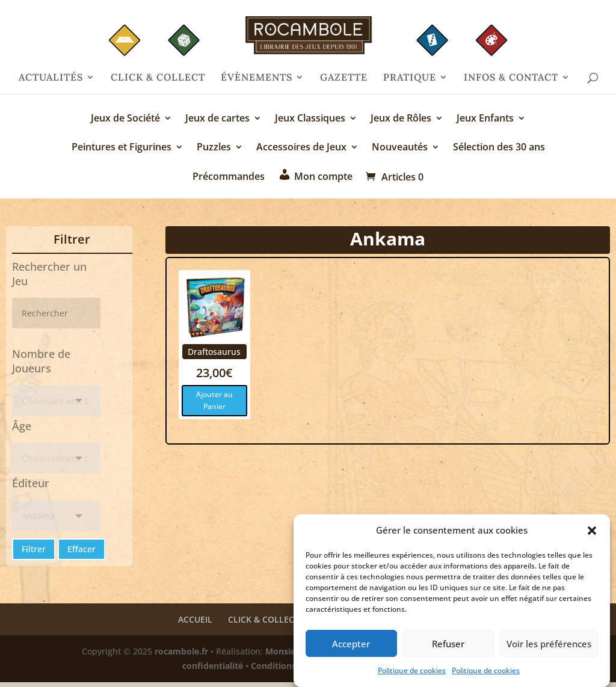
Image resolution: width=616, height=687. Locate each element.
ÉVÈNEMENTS (257, 78)
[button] (592, 532)
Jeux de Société (125, 119)
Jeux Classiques (310, 119)
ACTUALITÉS (51, 78)
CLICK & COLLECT (158, 78)
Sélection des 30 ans (499, 148)
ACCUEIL (195, 619)
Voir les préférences (549, 644)
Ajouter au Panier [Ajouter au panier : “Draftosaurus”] (214, 400)
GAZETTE (344, 78)
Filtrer (34, 549)
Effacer (82, 549)
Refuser (448, 644)
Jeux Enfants (485, 119)
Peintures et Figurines (122, 148)
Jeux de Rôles (401, 119)
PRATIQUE (410, 78)
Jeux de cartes (217, 119)
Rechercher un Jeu (49, 274)
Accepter (351, 644)
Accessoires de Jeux (301, 148)
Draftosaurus (214, 352)
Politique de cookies (412, 672)
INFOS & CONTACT (511, 78)
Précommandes (229, 177)
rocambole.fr (181, 651)
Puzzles (214, 148)
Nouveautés (400, 148)
